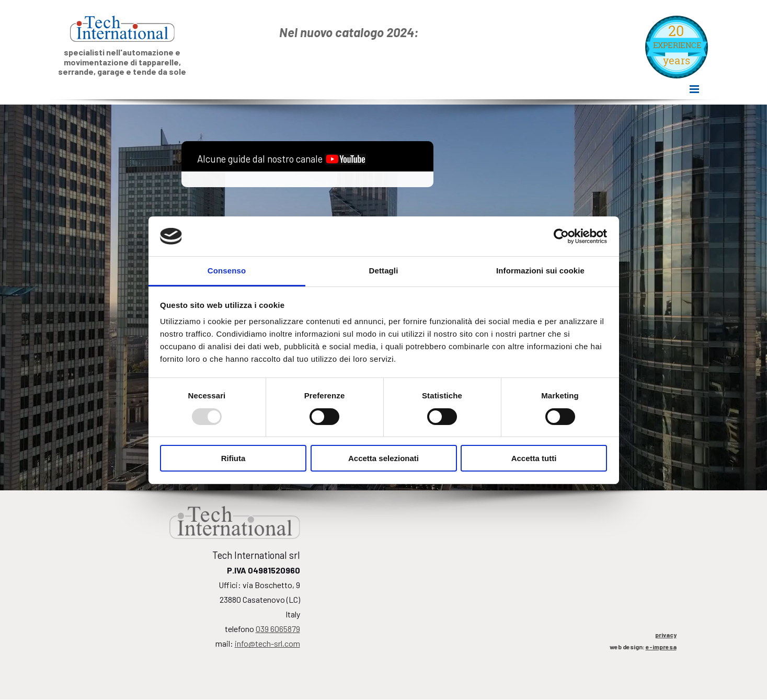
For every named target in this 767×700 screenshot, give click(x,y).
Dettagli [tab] (384, 271)
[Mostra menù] (695, 90)
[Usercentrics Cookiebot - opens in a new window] (561, 236)
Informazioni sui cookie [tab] (540, 271)
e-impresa (661, 647)
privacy (666, 635)
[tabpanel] (447, 32)
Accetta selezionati (383, 458)
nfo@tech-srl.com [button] (267, 643)
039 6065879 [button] (278, 629)
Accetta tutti (534, 458)
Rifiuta (233, 458)
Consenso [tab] (227, 271)
